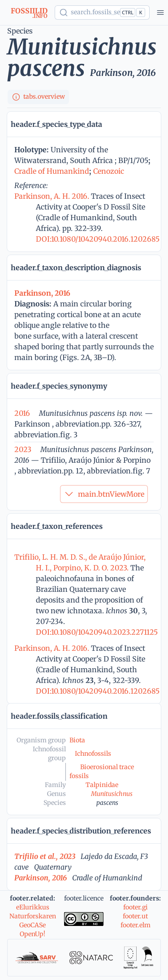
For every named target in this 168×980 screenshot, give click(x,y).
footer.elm (136, 925)
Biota (77, 740)
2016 (22, 413)
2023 (23, 449)
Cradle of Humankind (52, 171)
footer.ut (135, 916)
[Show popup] (102, 13)
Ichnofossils (93, 754)
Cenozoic (109, 171)
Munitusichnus (112, 794)
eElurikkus (33, 907)
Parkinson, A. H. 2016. (53, 196)
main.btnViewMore (104, 494)
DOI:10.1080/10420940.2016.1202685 (98, 239)
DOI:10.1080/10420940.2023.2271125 (97, 632)
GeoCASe (32, 925)
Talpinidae (102, 785)
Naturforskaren (33, 916)
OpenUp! (32, 934)
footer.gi (136, 907)
